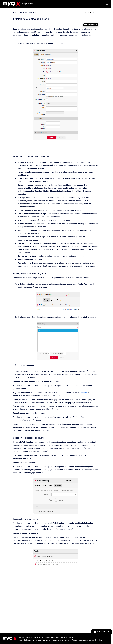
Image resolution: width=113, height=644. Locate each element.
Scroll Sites (58, 640)
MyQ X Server (27, 4)
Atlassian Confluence (70, 640)
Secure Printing (39, 637)
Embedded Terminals (67, 637)
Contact (22, 637)
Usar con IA (91, 12)
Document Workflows (52, 637)
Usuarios (33, 12)
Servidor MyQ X (24, 12)
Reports (84, 393)
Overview (29, 637)
